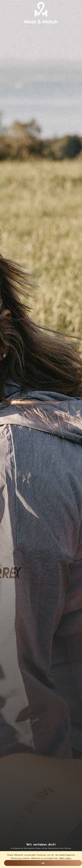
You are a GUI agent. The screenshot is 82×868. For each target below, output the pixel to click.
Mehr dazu (65, 858)
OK (43, 863)
